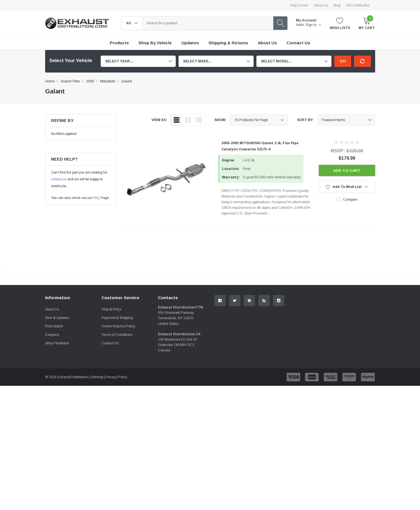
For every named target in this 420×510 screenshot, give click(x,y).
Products (119, 43)
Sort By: (305, 120)
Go (343, 61)
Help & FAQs (111, 373)
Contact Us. (354, 325)
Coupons (52, 398)
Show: (220, 120)
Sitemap (97, 440)
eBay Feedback (57, 406)
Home (50, 81)
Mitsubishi (108, 81)
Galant (127, 81)
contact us (59, 179)
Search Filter (70, 81)
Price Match (54, 389)
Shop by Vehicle (155, 43)
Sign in (313, 25)
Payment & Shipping (117, 381)
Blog (337, 5)
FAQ (96, 198)
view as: (159, 120)
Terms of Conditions (117, 398)
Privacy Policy (116, 440)
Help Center (299, 5)
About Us (321, 5)
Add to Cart (347, 171)
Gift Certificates (358, 5)
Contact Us (110, 406)
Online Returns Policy (118, 389)
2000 (90, 81)
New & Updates (57, 381)
